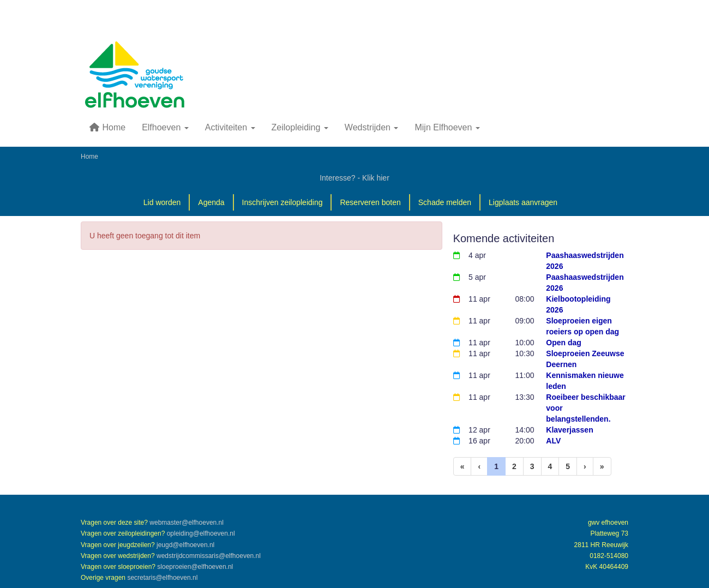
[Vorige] (479, 466)
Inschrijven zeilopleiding (283, 202)
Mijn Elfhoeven (447, 127)
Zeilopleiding (300, 127)
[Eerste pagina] (462, 466)
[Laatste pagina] (602, 466)
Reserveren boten (370, 202)
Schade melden (445, 202)
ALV (553, 441)
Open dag (564, 343)
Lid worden (162, 202)
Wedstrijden (372, 127)
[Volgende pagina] (585, 466)
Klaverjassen (569, 430)
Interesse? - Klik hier (354, 178)
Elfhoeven (165, 127)
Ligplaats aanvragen (523, 202)
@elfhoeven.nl (187, 523)
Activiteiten (230, 127)
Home (107, 127)
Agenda (211, 202)
